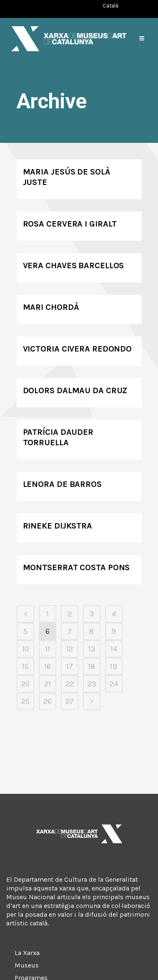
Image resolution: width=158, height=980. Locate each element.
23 (92, 684)
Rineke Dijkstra (58, 526)
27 (70, 701)
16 (48, 666)
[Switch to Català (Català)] (110, 6)
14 (114, 649)
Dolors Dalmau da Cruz (75, 390)
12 (70, 649)
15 (25, 666)
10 (25, 649)
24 (114, 684)
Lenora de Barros (62, 484)
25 (25, 701)
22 (70, 684)
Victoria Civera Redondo (78, 349)
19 (114, 666)
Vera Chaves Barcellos (74, 266)
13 (92, 649)
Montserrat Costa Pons (76, 567)
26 (48, 701)
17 (70, 666)
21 (48, 684)
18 (92, 666)
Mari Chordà (51, 307)
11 (48, 649)
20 (25, 684)
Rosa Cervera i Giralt (70, 224)
